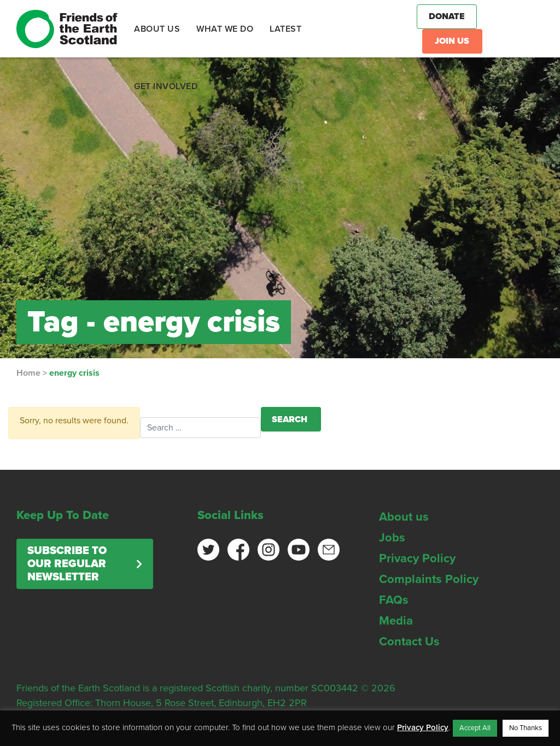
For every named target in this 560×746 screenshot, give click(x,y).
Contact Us (409, 642)
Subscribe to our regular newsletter (67, 564)
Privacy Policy (417, 558)
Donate (447, 16)
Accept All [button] (475, 728)
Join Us (452, 41)
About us (404, 517)
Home (28, 373)
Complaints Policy (429, 579)
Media (396, 621)
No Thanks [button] (526, 728)
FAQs (394, 600)
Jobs (392, 538)
